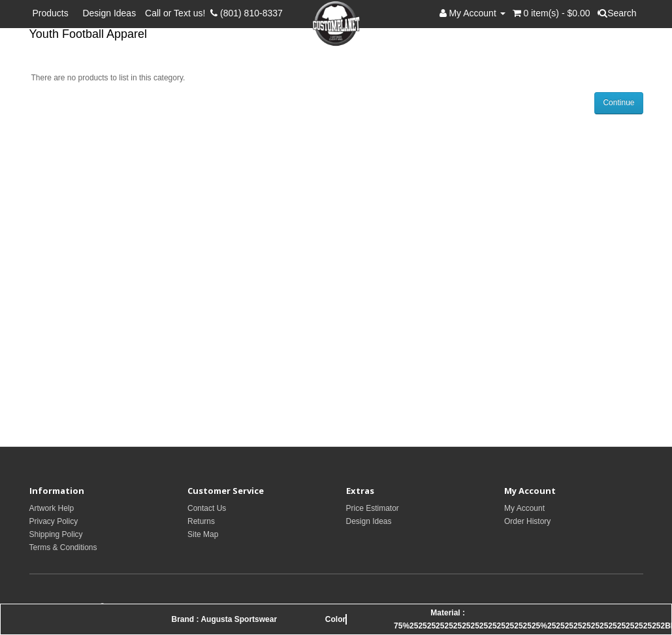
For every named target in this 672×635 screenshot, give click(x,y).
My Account (524, 508)
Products (53, 13)
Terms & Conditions (63, 547)
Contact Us (207, 508)
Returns (201, 521)
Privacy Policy (54, 521)
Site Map (203, 534)
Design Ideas (109, 13)
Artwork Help (52, 508)
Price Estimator (373, 508)
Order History (527, 521)
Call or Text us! (178, 13)
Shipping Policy (56, 534)
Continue (618, 103)
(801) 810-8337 (247, 13)
